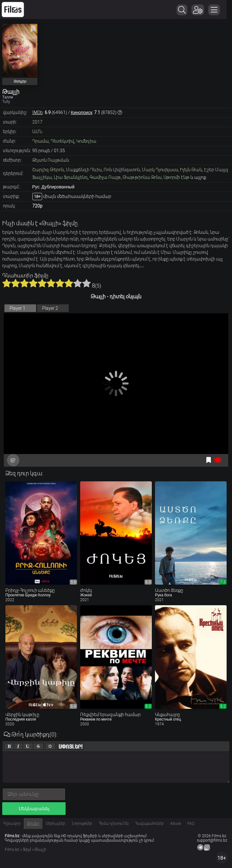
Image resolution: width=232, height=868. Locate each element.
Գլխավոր (12, 824)
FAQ (191, 824)
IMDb (38, 112)
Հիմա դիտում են (114, 824)
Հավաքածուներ (149, 824)
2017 (37, 122)
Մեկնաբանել (34, 809)
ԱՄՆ (37, 132)
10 (87, 283)
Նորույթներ (82, 824)
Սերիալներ (55, 824)
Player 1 (17, 308)
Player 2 (50, 308)
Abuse (176, 824)
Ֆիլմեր (33, 824)
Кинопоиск (82, 112)
